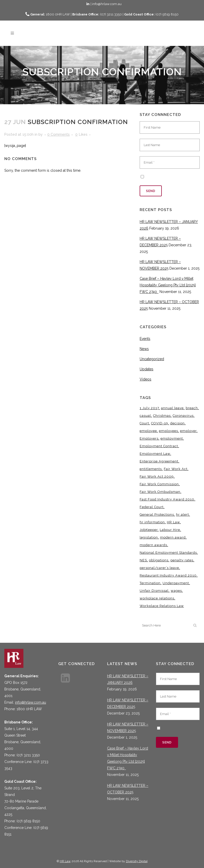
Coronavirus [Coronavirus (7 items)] (183, 416)
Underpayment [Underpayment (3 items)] (176, 583)
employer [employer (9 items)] (188, 431)
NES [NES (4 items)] (143, 560)
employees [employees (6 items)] (169, 431)
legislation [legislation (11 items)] (149, 537)
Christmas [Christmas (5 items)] (162, 416)
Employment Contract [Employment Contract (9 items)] (159, 446)
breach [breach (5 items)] (192, 408)
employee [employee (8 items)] (148, 431)
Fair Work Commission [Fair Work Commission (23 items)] (159, 484)
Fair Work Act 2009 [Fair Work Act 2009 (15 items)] (157, 476)
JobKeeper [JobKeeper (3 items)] (149, 530)
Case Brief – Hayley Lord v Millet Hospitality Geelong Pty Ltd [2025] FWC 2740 (168, 285)
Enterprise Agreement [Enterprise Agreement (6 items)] (159, 461)
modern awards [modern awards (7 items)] (153, 545)
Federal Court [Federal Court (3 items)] (152, 507)
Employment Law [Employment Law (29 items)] (155, 454)
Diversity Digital (137, 861)
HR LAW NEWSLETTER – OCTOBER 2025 (128, 789)
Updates (147, 369)
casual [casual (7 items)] (145, 416)
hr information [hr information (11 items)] (152, 522)
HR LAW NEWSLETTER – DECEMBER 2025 (128, 703)
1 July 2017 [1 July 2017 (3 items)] (149, 408)
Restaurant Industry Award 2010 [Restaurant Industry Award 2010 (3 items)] (168, 575)
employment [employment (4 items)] (172, 438)
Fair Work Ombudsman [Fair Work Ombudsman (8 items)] (160, 492)
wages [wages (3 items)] (176, 591)
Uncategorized (152, 359)
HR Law (65, 861)
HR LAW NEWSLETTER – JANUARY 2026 (128, 679)
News (144, 349)
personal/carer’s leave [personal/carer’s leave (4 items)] (159, 568)
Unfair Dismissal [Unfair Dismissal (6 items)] (154, 591)
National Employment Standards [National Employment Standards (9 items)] (168, 553)
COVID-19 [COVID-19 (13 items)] (160, 423)
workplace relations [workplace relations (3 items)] (157, 598)
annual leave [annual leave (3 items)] (172, 408)
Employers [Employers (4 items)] (149, 438)
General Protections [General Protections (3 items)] (157, 515)
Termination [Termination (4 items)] (150, 583)
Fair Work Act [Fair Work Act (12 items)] (176, 469)
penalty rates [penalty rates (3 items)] (182, 560)
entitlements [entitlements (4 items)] (151, 469)
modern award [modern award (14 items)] (173, 537)
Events (145, 339)
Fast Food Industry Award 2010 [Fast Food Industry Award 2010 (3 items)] (167, 499)
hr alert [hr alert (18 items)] (183, 515)
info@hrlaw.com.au (31, 702)
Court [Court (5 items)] (144, 423)
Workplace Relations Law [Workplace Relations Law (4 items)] (162, 606)
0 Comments (59, 134)
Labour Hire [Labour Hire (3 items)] (170, 530)
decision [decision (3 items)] (177, 423)
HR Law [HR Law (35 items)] (173, 522)
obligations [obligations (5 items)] (159, 560)
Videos (145, 379)
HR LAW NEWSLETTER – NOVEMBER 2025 (128, 727)
